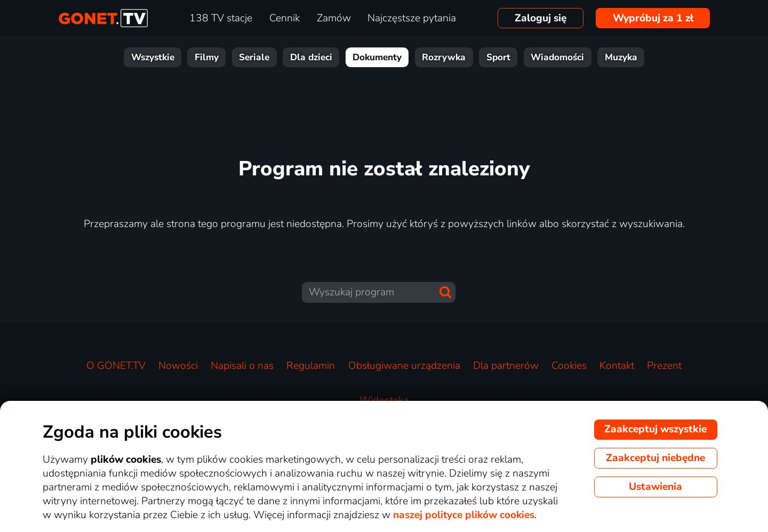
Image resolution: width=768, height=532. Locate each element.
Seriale (254, 57)
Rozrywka (444, 57)
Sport (498, 57)
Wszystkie (153, 57)
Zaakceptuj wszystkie (655, 429)
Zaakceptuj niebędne (655, 458)
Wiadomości (557, 57)
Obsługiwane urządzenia (404, 366)
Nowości (178, 366)
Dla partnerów (506, 366)
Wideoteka (384, 400)
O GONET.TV (116, 366)
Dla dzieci (311, 57)
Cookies (569, 366)
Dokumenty (377, 57)
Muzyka (621, 57)
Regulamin (311, 366)
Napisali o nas (242, 366)
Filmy (207, 57)
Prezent (664, 366)
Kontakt (617, 366)
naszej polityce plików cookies (464, 515)
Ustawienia (655, 487)
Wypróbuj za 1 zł (653, 18)
